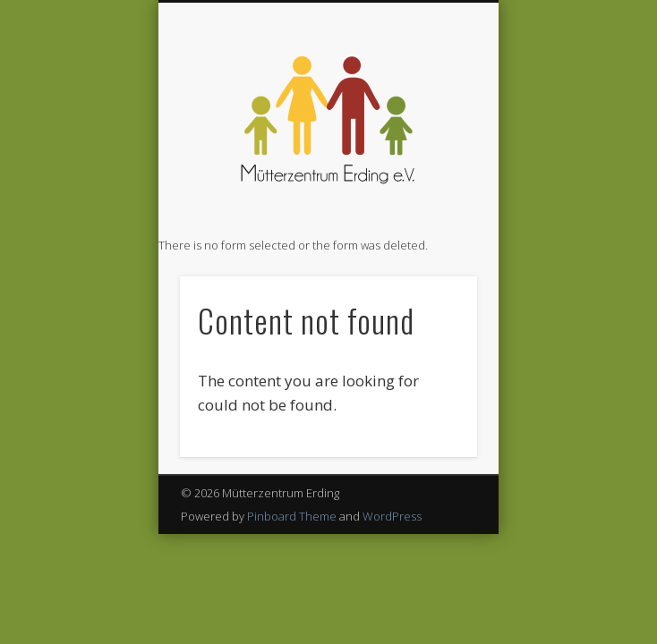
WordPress (392, 516)
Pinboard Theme (292, 516)
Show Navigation (433, 160)
